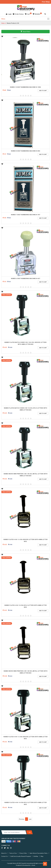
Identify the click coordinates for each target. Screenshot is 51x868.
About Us (4, 853)
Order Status (18, 14)
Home (3, 23)
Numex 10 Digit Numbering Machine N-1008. (26, 87)
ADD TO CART (43, 91)
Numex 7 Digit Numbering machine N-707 (26, 215)
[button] (45, 864)
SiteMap (36, 856)
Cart (27, 14)
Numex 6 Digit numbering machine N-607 (26, 279)
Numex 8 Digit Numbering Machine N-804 (26, 151)
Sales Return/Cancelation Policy (39, 853)
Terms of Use (13, 853)
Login (9, 14)
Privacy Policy (23, 853)
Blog (42, 856)
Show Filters (26, 32)
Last (30, 819)
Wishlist (36, 14)
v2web (33, 865)
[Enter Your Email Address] (14, 832)
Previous (22, 819)
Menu (3, 19)
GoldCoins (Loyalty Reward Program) (21, 856)
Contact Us (4, 856)
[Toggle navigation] (48, 19)
